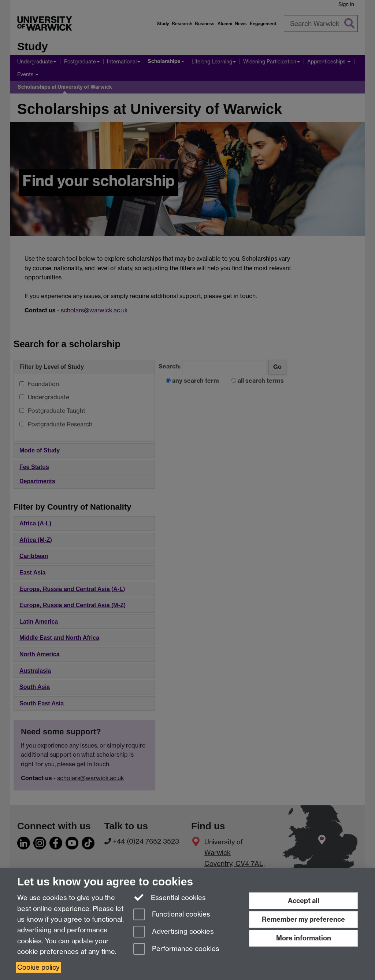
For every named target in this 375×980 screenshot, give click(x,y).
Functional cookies (172, 915)
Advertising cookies (174, 932)
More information (304, 938)
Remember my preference (303, 919)
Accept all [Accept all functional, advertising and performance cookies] (304, 901)
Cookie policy (38, 967)
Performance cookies (176, 949)
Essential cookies (170, 897)
